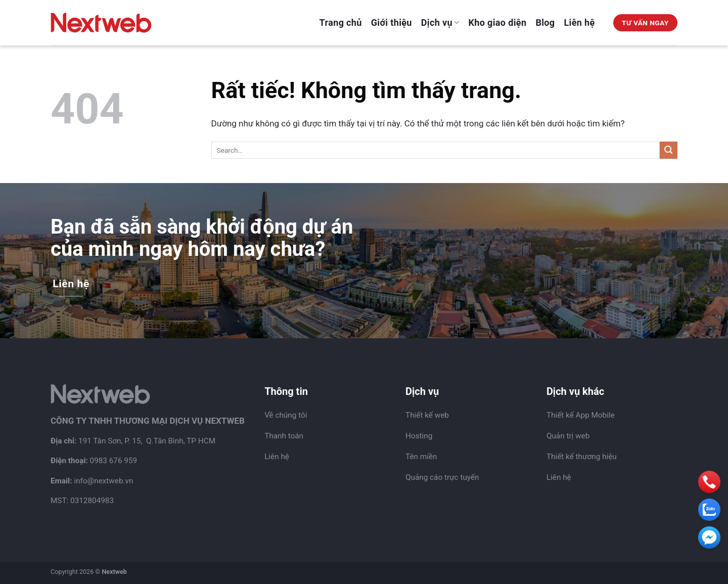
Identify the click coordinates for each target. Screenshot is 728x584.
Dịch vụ (440, 23)
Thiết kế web (427, 415)
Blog (545, 23)
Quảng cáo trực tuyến (442, 477)
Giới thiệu (392, 23)
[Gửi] (669, 150)
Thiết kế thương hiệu (582, 457)
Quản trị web (568, 436)
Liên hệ (580, 23)
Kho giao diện (498, 23)
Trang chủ (341, 23)
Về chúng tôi (286, 415)
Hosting (419, 436)
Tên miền (421, 457)
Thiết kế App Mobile (581, 415)
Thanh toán (284, 436)
